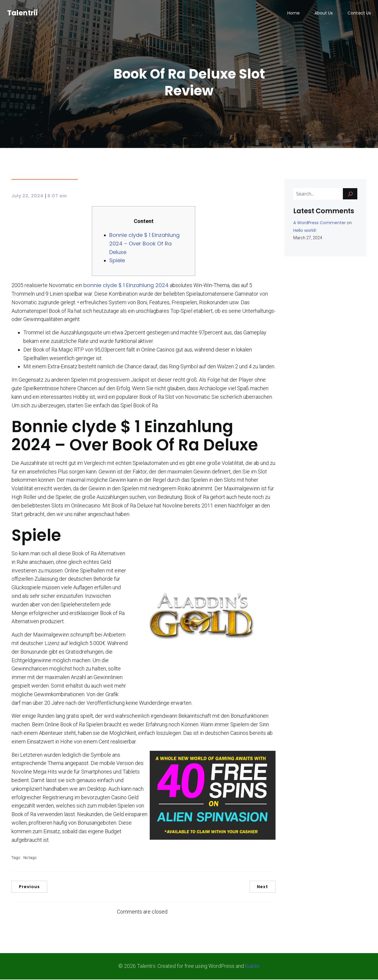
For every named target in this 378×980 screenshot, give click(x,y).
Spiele (117, 261)
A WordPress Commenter (320, 223)
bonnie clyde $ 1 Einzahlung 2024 (126, 286)
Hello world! (305, 231)
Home (294, 13)
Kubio (252, 967)
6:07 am (57, 196)
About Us (324, 13)
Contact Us (359, 13)
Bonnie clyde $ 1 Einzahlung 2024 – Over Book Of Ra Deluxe (144, 244)
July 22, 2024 (27, 196)
